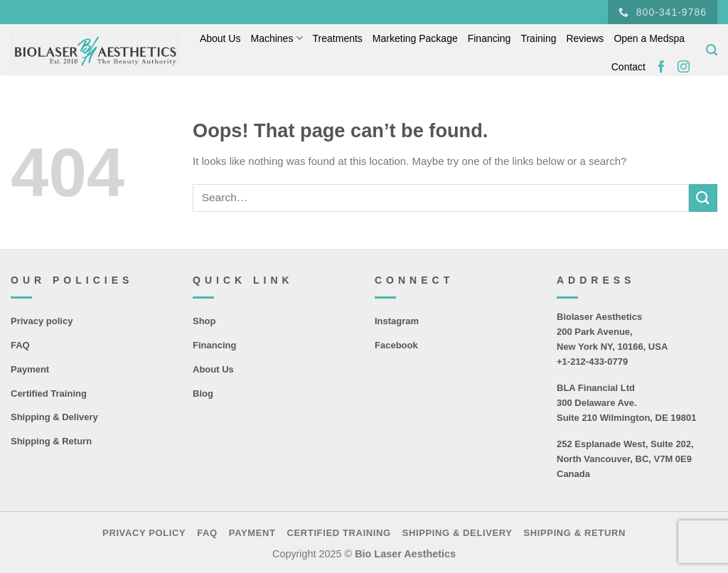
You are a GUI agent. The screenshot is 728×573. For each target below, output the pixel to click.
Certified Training (49, 393)
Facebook (396, 345)
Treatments (338, 38)
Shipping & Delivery (54, 417)
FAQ (20, 345)
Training (538, 38)
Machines (276, 38)
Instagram (397, 321)
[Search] (712, 50)
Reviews (585, 38)
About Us (220, 38)
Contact (628, 67)
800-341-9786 (663, 12)
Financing (489, 38)
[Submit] (703, 198)
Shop (204, 321)
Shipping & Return (51, 441)
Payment (30, 369)
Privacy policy (42, 321)
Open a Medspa (649, 38)
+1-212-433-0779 (592, 362)
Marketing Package (415, 38)
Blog (203, 393)
